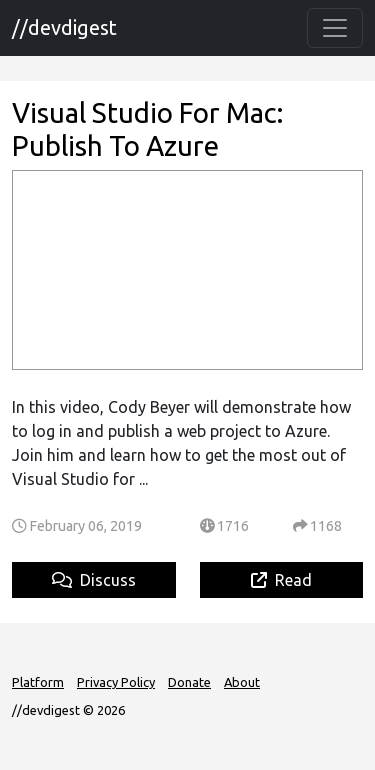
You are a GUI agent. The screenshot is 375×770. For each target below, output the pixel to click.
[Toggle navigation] (335, 28)
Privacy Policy (116, 682)
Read (281, 580)
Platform (38, 682)
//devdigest (64, 27)
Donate (189, 682)
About (242, 682)
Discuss (94, 580)
